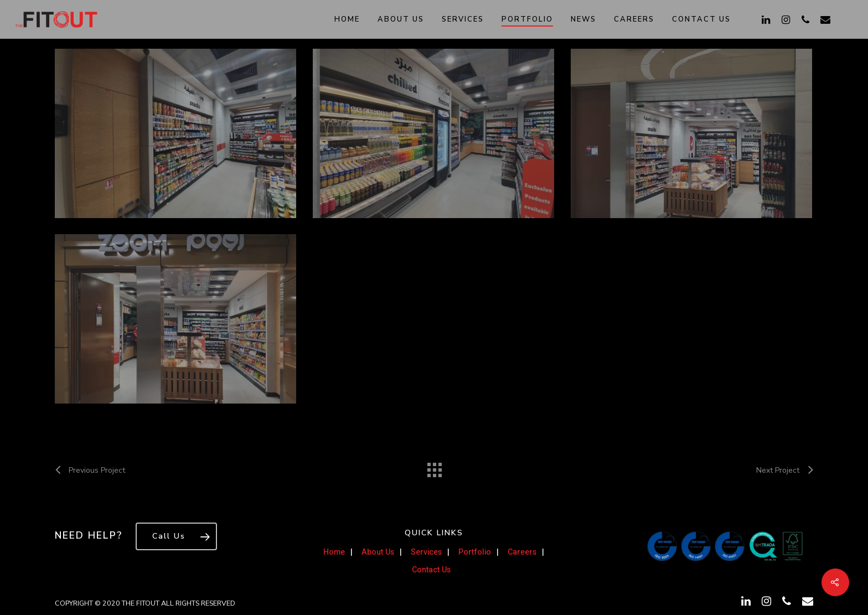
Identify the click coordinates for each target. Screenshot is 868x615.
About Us (401, 19)
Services (463, 19)
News (583, 19)
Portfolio (527, 19)
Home (347, 19)
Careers (634, 19)
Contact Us (701, 19)
